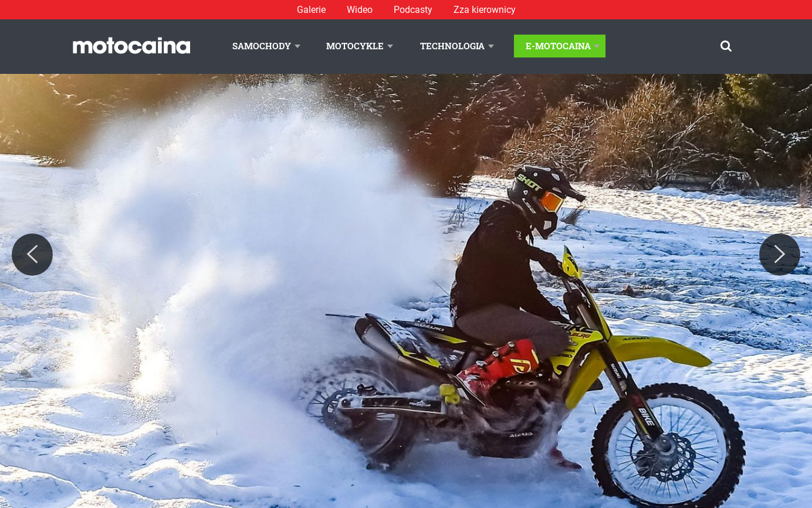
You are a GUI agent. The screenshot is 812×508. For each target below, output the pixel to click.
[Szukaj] (726, 46)
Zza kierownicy (485, 10)
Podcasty (413, 10)
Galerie (311, 10)
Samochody (262, 46)
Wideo (360, 10)
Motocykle (355, 46)
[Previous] (32, 255)
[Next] (780, 255)
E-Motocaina (558, 46)
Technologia (452, 46)
